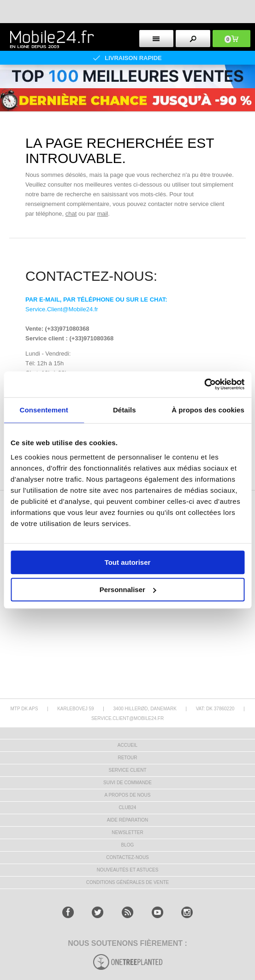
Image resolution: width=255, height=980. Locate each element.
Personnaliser (128, 590)
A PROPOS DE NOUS (127, 795)
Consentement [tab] (44, 410)
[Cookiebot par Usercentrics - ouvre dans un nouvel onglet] (204, 384)
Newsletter (127, 832)
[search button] (193, 39)
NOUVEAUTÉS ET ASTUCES (128, 870)
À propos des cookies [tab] (208, 410)
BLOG (128, 845)
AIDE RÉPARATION (128, 820)
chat (71, 214)
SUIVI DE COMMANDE (127, 783)
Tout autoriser (128, 562)
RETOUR (127, 758)
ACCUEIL (127, 745)
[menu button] (157, 39)
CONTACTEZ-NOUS (127, 857)
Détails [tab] (125, 410)
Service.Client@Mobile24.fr (62, 309)
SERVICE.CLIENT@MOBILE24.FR (127, 718)
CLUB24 (128, 808)
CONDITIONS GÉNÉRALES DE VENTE (127, 882)
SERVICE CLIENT (127, 770)
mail (102, 214)
